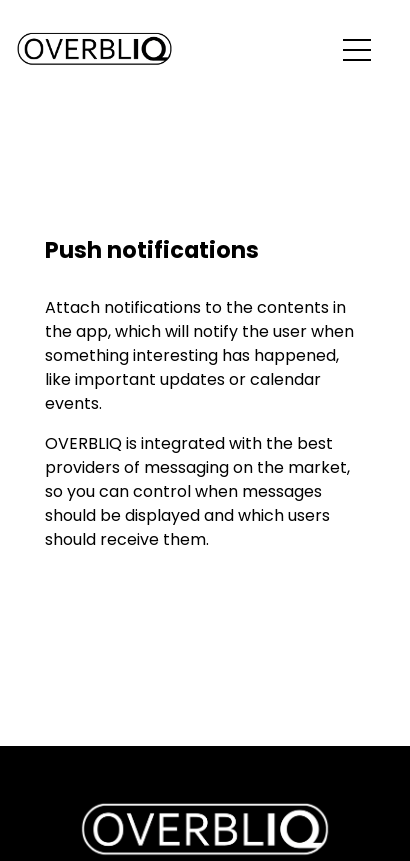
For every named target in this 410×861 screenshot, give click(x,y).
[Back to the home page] (94, 50)
